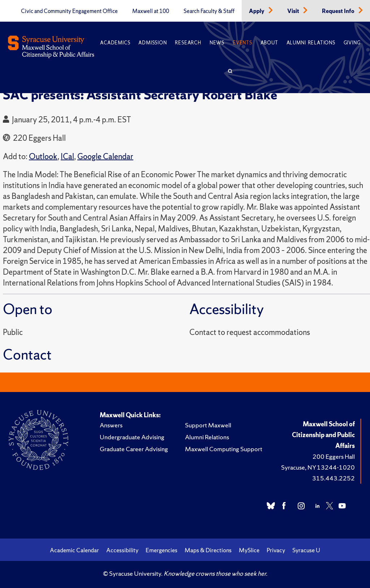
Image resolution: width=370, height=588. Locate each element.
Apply (257, 11)
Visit (294, 11)
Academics (115, 43)
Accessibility (122, 550)
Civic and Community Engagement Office (69, 11)
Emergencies (162, 550)
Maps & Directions (208, 550)
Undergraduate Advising (132, 437)
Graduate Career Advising (134, 449)
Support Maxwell (208, 425)
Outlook (43, 156)
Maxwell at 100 (151, 11)
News (217, 43)
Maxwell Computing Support (224, 449)
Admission (152, 43)
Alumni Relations (311, 43)
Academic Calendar (74, 550)
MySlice (249, 550)
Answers (111, 425)
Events (242, 43)
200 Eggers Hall (334, 456)
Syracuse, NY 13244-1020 (318, 467)
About (269, 43)
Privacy (276, 550)
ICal (67, 156)
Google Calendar (105, 156)
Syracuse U (306, 550)
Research (188, 43)
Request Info (339, 11)
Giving (352, 43)
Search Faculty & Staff (209, 11)
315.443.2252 (334, 478)
